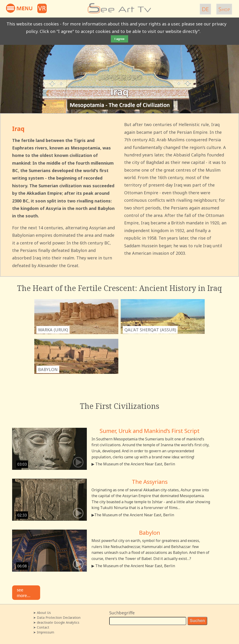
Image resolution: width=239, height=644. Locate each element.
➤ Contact (41, 627)
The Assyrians (150, 482)
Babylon (150, 533)
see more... (24, 593)
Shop (224, 9)
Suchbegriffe (122, 613)
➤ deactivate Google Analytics (56, 622)
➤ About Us (42, 613)
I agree (120, 39)
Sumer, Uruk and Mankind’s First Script (150, 431)
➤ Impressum (44, 632)
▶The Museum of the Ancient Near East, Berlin (133, 515)
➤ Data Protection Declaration (57, 617)
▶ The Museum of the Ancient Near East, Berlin (133, 464)
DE (205, 9)
